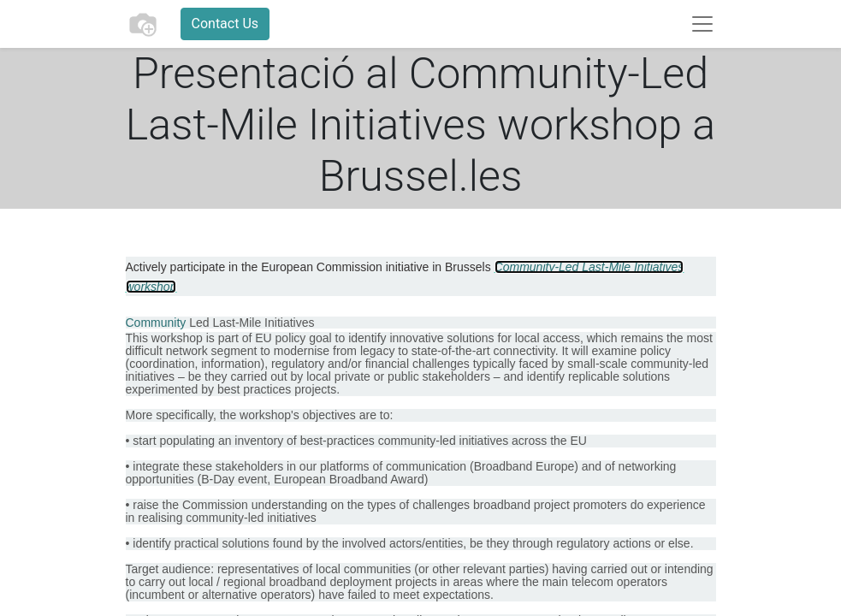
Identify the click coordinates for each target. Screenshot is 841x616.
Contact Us (225, 24)
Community (156, 323)
